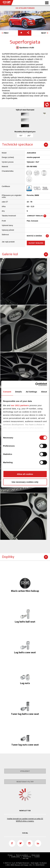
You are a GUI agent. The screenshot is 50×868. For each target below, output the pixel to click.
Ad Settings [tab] (31, 392)
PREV (5, 33)
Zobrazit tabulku (37, 216)
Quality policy (16, 857)
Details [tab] (19, 392)
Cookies (37, 857)
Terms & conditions (22, 855)
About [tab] (44, 392)
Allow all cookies (25, 474)
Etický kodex (36, 855)
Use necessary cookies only (25, 482)
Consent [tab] (7, 392)
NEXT (45, 33)
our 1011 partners (20, 405)
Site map (25, 858)
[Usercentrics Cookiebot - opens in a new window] (36, 384)
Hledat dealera (36, 243)
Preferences (27, 857)
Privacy (10, 855)
